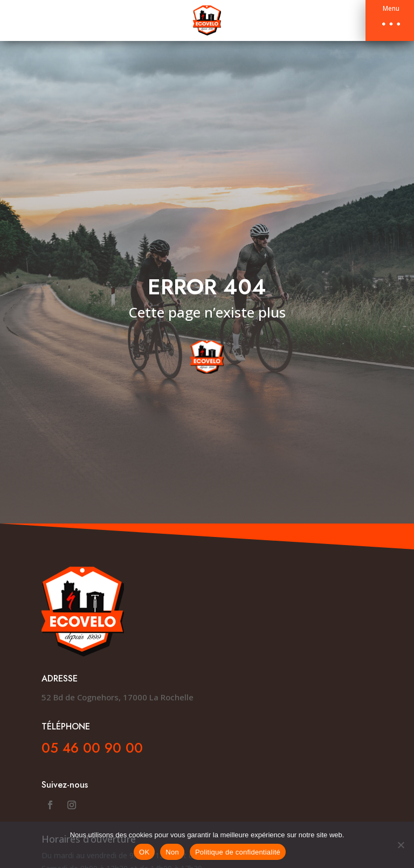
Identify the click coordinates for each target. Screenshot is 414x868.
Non (172, 852)
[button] (390, 20)
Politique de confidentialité (238, 852)
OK (144, 852)
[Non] (401, 845)
